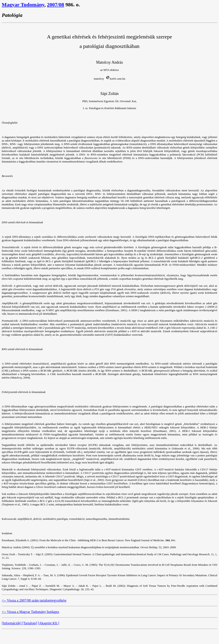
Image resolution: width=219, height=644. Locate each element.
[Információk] (12, 623)
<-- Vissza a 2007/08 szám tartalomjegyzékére (34, 600)
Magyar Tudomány (23, 5)
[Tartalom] (30, 623)
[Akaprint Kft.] (49, 623)
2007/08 (56, 5)
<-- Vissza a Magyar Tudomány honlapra (30, 612)
